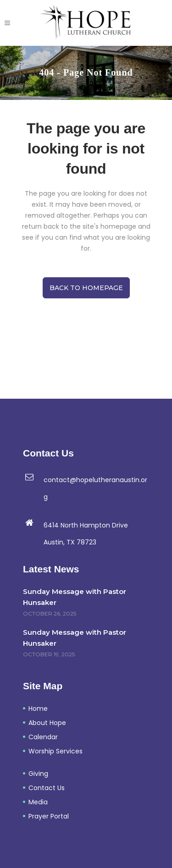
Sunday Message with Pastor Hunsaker (75, 597)
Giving (38, 774)
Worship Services (55, 751)
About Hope (47, 723)
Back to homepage (86, 288)
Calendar (43, 737)
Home (38, 709)
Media (38, 802)
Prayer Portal (49, 816)
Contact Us (47, 788)
